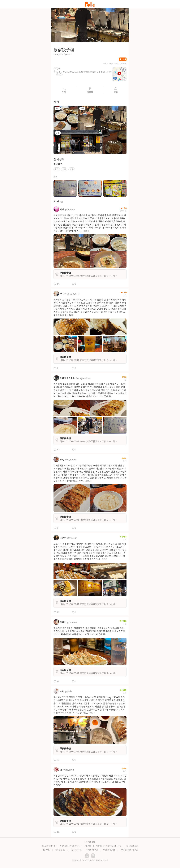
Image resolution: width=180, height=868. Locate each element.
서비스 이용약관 (92, 851)
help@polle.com (132, 847)
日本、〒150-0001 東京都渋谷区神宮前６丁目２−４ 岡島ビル (84, 74)
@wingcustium (83, 379)
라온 (62, 210)
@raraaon (70, 210)
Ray (62, 460)
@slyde (68, 692)
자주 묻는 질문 (60, 851)
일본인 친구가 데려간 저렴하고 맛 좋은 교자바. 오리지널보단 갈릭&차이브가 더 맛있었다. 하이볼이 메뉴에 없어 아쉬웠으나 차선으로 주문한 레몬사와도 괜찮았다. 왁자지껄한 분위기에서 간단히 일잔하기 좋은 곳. (89, 632)
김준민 (63, 539)
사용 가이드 (46, 851)
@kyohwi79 (73, 295)
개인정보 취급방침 (109, 851)
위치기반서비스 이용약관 (129, 851)
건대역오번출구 (67, 379)
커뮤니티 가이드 (76, 851)
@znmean (72, 539)
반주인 (63, 623)
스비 (62, 692)
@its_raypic (71, 460)
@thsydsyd (68, 771)
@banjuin (72, 623)
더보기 (86, 232)
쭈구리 (63, 295)
